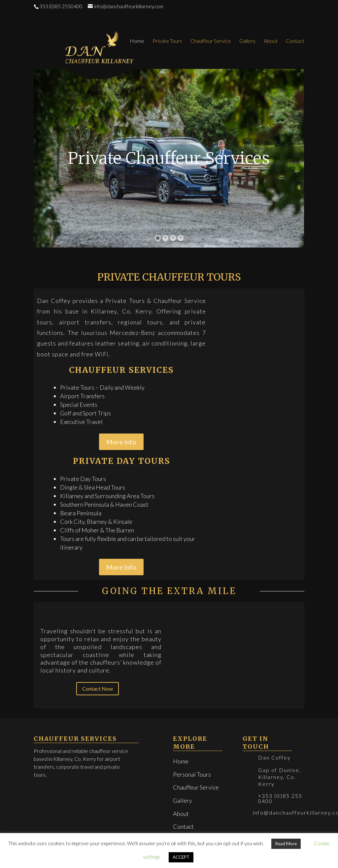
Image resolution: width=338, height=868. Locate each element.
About (271, 41)
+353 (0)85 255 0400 (280, 798)
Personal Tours (192, 774)
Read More (286, 844)
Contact (295, 41)
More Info (121, 442)
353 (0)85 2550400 (61, 6)
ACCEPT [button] (181, 857)
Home (137, 41)
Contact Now (98, 688)
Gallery (247, 41)
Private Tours (167, 41)
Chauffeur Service (211, 41)
